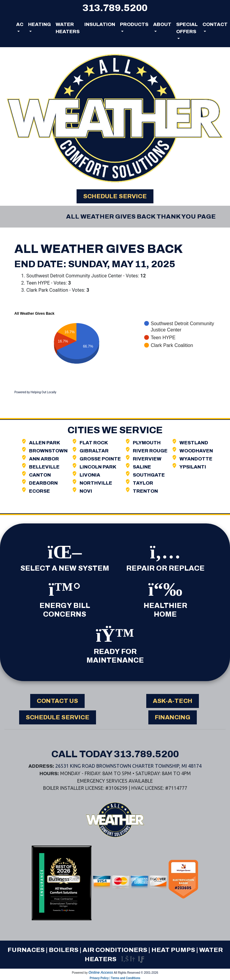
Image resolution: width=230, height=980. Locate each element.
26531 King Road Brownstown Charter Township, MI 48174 (128, 766)
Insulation (100, 24)
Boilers (64, 950)
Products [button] (134, 24)
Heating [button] (39, 24)
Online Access (101, 973)
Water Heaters (68, 28)
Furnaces (26, 950)
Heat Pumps (173, 950)
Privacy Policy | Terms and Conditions (115, 978)
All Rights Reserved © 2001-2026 (136, 973)
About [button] (162, 24)
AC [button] (20, 24)
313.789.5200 (115, 8)
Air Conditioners (115, 950)
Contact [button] (215, 24)
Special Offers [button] (187, 28)
